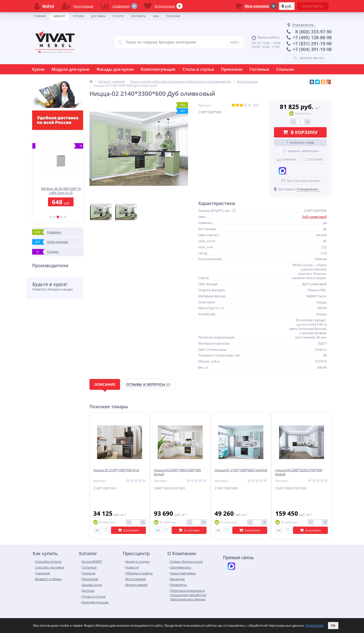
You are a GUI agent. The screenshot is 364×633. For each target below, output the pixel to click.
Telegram (173, 16)
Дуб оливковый (314, 217)
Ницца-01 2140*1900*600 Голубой (241, 470)
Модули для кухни (71, 69)
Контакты (138, 16)
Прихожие (232, 69)
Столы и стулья (198, 69)
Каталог (59, 16)
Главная (40, 16)
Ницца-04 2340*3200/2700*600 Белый (299, 472)
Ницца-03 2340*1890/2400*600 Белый (177, 472)
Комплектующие (158, 69)
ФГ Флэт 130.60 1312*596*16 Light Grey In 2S (58, 191)
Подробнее (314, 625)
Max (156, 16)
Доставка (98, 16)
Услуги (118, 16)
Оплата (78, 16)
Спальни (285, 69)
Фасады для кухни (115, 69)
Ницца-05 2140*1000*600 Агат (116, 470)
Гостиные (259, 69)
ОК (333, 626)
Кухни (38, 69)
